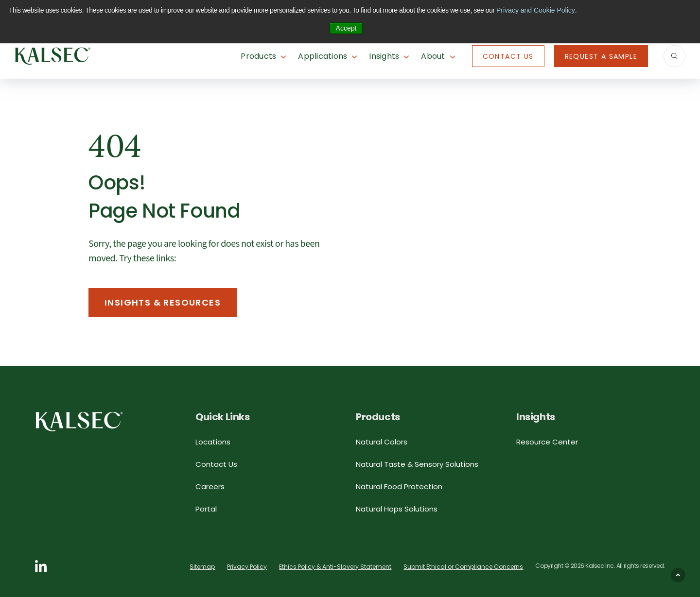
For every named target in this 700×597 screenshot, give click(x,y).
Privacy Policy (247, 567)
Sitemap (202, 567)
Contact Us (508, 56)
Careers (210, 486)
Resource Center (547, 442)
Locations (213, 442)
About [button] (433, 56)
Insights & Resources (163, 302)
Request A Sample (601, 56)
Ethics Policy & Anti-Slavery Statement (335, 567)
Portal (206, 509)
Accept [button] (346, 28)
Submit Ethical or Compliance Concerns (463, 567)
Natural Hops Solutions (397, 509)
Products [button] (258, 56)
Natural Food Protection (399, 486)
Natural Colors (382, 442)
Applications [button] (323, 56)
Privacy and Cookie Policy (536, 10)
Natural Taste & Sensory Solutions (417, 464)
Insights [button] (384, 56)
